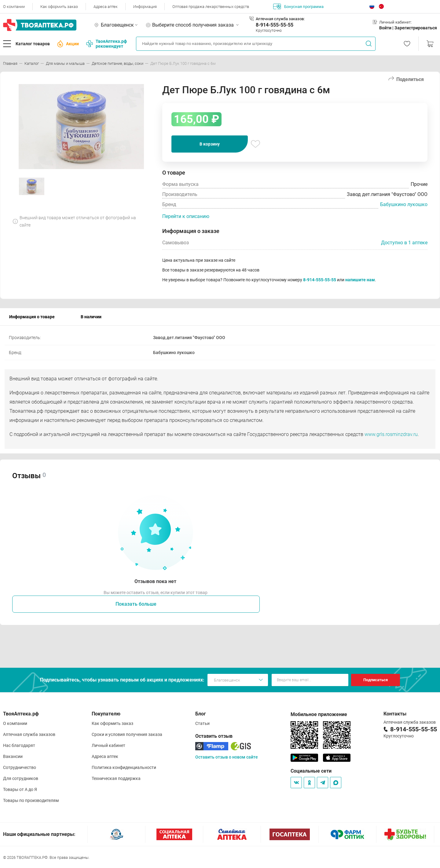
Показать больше (136, 604)
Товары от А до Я (20, 789)
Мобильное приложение (319, 714)
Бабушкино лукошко (404, 204)
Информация (145, 7)
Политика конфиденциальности (124, 767)
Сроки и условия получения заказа (127, 734)
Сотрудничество (20, 767)
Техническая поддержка (116, 778)
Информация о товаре (32, 317)
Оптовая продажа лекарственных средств (211, 7)
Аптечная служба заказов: (280, 19)
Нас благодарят (19, 745)
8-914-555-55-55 (275, 25)
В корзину (210, 144)
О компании (14, 7)
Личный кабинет (108, 745)
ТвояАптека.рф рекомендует (106, 44)
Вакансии (13, 756)
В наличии (91, 317)
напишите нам (360, 280)
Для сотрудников (21, 778)
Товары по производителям (31, 800)
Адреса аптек (106, 7)
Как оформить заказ (59, 7)
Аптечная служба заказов (29, 734)
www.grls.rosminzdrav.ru (391, 434)
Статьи (202, 723)
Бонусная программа (298, 6)
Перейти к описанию (186, 216)
